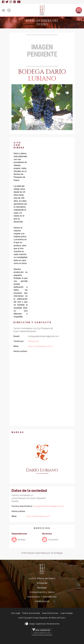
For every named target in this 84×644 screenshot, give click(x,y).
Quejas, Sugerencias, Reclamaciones (44, 624)
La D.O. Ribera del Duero (42, 578)
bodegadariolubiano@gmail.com (49, 506)
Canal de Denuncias (50, 613)
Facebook (3, 2)
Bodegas (42, 588)
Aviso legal (16, 613)
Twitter (7, 2)
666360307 (34, 341)
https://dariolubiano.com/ (41, 346)
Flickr (15, 2)
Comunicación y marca (42, 592)
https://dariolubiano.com (38, 516)
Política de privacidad (31, 613)
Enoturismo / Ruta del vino (42, 597)
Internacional (42, 601)
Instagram (11, 2)
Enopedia (42, 583)
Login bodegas (67, 613)
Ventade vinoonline (79, 10)
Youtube (19, 2)
